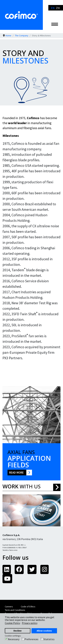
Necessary (14, 639)
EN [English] (53, 8)
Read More (16, 472)
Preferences (31, 639)
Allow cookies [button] (44, 631)
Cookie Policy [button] (12, 623)
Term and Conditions (15, 610)
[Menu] (55, 24)
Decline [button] (17, 631)
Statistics (49, 639)
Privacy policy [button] (30, 623)
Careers (9, 607)
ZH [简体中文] (58, 8)
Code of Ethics (28, 607)
